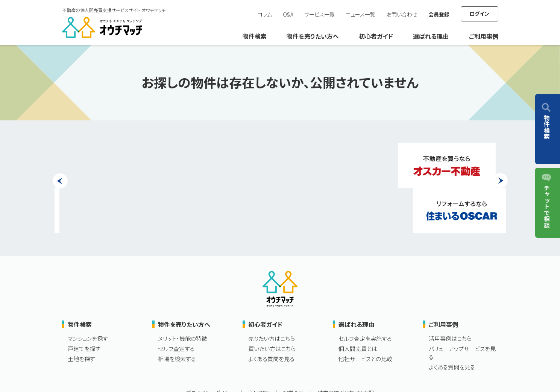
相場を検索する (177, 314)
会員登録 (439, 14)
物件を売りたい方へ (313, 36)
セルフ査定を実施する (365, 293)
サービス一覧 (319, 14)
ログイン (479, 14)
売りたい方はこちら (272, 293)
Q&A (288, 14)
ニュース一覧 (360, 14)
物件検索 (255, 36)
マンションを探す (88, 293)
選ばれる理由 (431, 36)
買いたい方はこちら (272, 303)
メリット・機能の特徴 (183, 293)
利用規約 (259, 348)
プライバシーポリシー (210, 348)
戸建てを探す (84, 303)
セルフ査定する (176, 303)
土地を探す (81, 314)
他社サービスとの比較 (365, 314)
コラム (265, 14)
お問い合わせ (402, 14)
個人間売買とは (358, 303)
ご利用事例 (484, 36)
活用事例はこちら (450, 293)
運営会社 (293, 348)
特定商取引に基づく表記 (346, 348)
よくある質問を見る (271, 314)
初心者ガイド (376, 36)
